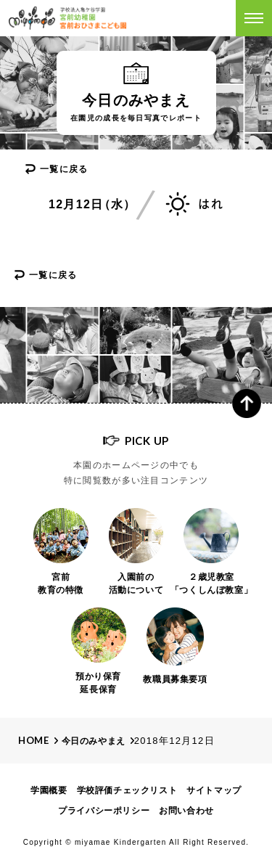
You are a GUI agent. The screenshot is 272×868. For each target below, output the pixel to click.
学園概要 (49, 790)
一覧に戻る (64, 169)
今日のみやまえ (94, 741)
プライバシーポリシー (104, 811)
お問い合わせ (186, 811)
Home (34, 740)
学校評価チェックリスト (127, 790)
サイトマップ (214, 790)
